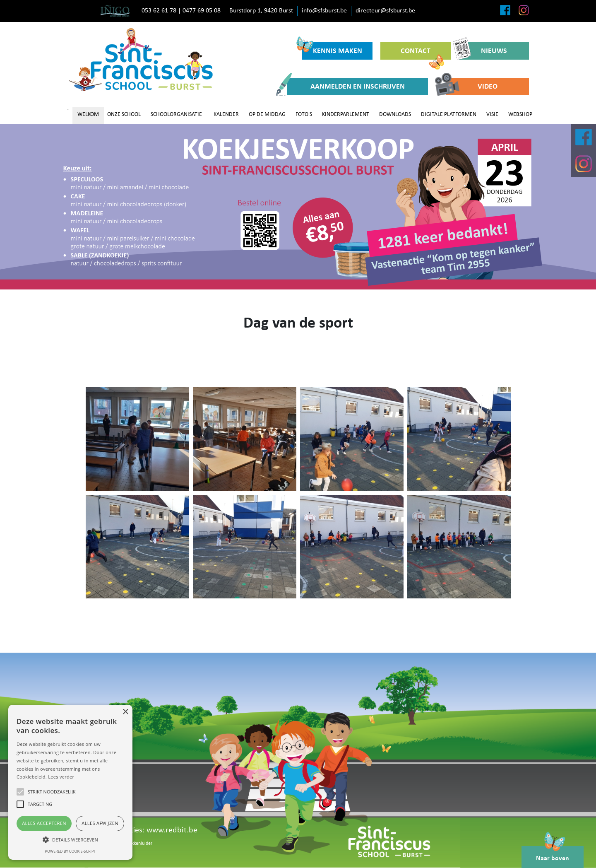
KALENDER (226, 115)
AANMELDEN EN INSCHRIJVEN (346, 87)
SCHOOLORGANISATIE (176, 115)
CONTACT (422, 53)
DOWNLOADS (395, 115)
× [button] (125, 712)
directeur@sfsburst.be (385, 11)
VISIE (492, 115)
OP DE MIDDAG (267, 115)
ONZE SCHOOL (124, 115)
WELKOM (88, 115)
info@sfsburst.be (324, 11)
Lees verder (61, 777)
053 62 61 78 (159, 11)
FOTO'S (304, 115)
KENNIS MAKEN (332, 49)
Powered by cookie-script (71, 851)
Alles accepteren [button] (44, 823)
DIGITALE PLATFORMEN (449, 115)
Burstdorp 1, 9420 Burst (261, 11)
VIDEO (472, 87)
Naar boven (553, 854)
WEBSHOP (520, 115)
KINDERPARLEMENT (346, 115)
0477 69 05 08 (202, 11)
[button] (70, 839)
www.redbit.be (172, 830)
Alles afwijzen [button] (100, 823)
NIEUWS (483, 51)
